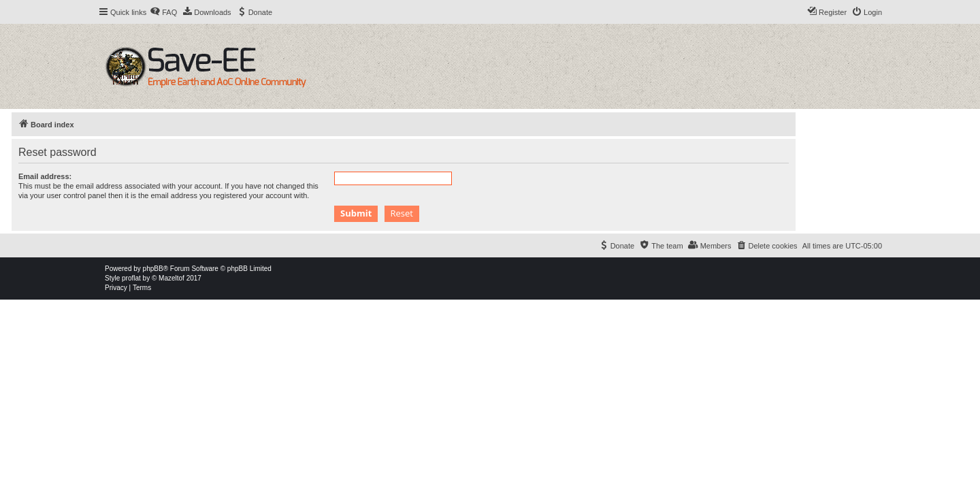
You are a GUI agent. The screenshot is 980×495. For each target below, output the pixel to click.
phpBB (153, 269)
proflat (131, 278)
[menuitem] (163, 12)
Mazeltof (171, 278)
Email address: (45, 176)
